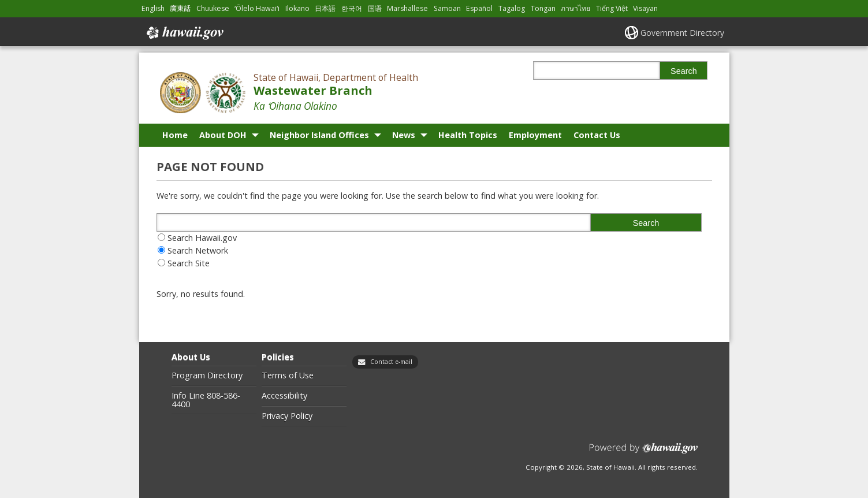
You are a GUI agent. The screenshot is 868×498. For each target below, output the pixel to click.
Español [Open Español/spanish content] (479, 8)
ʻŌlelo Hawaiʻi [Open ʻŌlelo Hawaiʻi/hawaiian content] (257, 8)
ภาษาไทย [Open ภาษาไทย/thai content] (575, 8)
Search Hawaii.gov (202, 238)
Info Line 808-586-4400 (206, 400)
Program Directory (207, 376)
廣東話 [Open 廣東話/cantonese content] (180, 8)
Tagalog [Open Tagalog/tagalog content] (512, 8)
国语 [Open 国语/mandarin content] (375, 8)
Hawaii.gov (184, 33)
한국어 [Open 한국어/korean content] (352, 8)
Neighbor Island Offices (319, 135)
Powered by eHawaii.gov (644, 453)
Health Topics (468, 135)
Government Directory (682, 33)
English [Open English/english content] (153, 8)
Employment (535, 135)
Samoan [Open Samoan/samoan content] (447, 8)
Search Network (198, 250)
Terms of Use (288, 376)
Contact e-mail (391, 362)
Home (175, 135)
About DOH (223, 135)
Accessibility (284, 396)
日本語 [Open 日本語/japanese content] (325, 8)
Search (684, 71)
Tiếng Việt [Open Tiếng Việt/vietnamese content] (612, 8)
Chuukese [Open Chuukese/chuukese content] (213, 8)
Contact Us (597, 135)
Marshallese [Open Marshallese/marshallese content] (407, 8)
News (404, 135)
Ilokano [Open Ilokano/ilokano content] (297, 8)
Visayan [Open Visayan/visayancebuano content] (645, 8)
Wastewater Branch (313, 90)
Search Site (189, 263)
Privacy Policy (287, 416)
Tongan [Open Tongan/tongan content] (543, 8)
